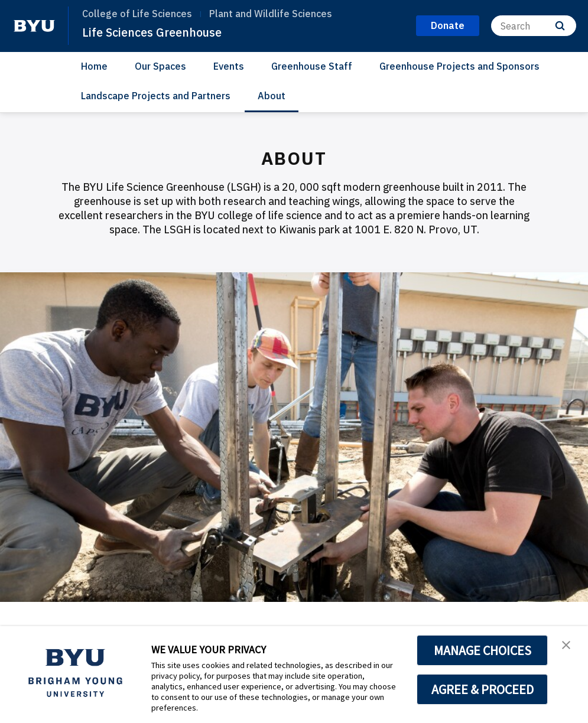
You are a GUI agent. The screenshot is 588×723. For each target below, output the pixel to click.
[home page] (34, 26)
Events (229, 66)
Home (94, 66)
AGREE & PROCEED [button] (483, 689)
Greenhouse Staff (312, 66)
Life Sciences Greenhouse (157, 32)
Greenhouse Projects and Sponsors (459, 66)
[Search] (534, 26)
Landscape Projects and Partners (156, 96)
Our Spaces (160, 66)
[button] (568, 647)
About (272, 96)
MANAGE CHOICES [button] (483, 650)
